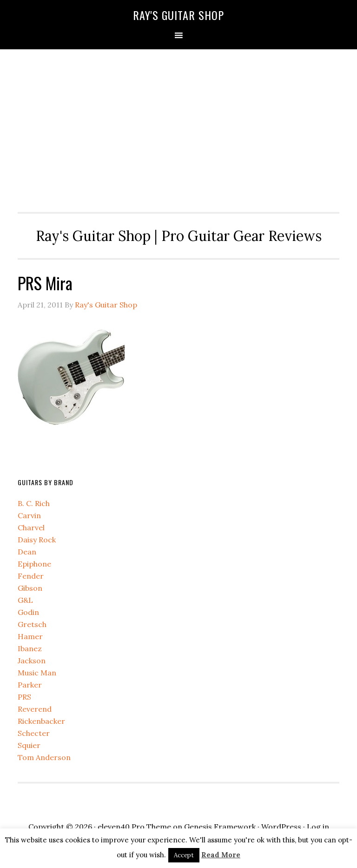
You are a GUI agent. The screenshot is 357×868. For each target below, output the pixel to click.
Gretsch (32, 624)
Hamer (30, 636)
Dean (27, 552)
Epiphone (34, 564)
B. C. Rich (34, 503)
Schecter (34, 733)
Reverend (35, 709)
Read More (221, 855)
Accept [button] (184, 855)
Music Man (37, 673)
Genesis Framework (220, 827)
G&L (25, 600)
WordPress (281, 827)
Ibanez (30, 648)
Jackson (32, 661)
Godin (28, 612)
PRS (24, 697)
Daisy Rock (37, 540)
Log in (318, 827)
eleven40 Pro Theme (134, 827)
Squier (29, 745)
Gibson (30, 588)
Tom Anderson (44, 757)
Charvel (31, 527)
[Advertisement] (179, 128)
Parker (30, 685)
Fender (31, 576)
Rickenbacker (41, 721)
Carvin (29, 515)
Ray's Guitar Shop (178, 15)
